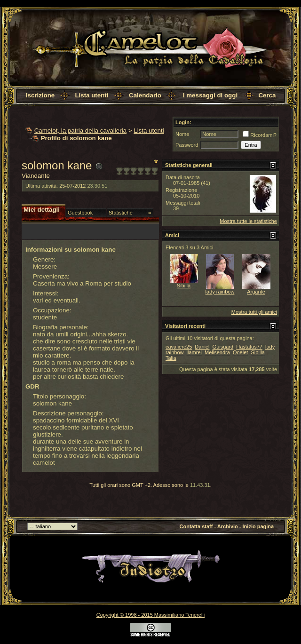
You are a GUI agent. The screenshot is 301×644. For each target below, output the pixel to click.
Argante (256, 292)
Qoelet (240, 352)
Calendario (145, 95)
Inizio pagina (258, 526)
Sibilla (184, 286)
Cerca (267, 95)
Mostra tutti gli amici (254, 312)
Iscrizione (40, 95)
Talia (171, 358)
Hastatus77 (249, 347)
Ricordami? (260, 135)
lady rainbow (220, 292)
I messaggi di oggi (210, 95)
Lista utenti (91, 95)
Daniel (202, 347)
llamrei (194, 352)
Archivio (228, 526)
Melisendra (217, 352)
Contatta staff (196, 526)
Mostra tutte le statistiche (248, 221)
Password (187, 145)
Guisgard (223, 347)
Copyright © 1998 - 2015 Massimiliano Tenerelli (150, 615)
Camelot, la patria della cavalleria (80, 131)
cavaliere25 (179, 347)
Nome (182, 134)
